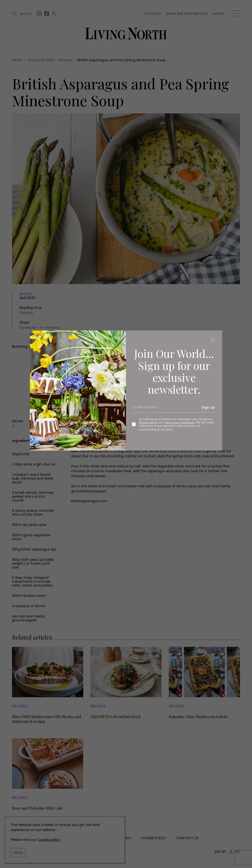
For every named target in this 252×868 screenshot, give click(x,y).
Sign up (208, 407)
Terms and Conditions (180, 422)
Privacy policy (148, 422)
